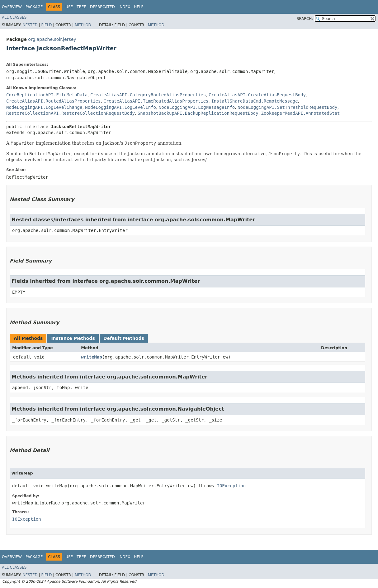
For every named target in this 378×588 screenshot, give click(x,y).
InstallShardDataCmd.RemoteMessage (254, 101)
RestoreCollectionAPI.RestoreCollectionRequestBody (71, 113)
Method (83, 25)
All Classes (14, 17)
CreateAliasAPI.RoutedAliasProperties (53, 101)
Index (125, 7)
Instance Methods (73, 338)
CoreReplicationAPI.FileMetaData (47, 95)
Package (34, 7)
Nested (30, 25)
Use (69, 7)
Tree (81, 7)
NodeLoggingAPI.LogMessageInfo (197, 107)
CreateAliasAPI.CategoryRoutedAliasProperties (148, 95)
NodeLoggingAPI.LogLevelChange (44, 107)
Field (46, 25)
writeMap (91, 357)
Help (139, 7)
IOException (231, 486)
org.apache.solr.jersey (52, 39)
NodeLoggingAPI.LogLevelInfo (120, 107)
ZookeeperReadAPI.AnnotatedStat (301, 113)
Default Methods (124, 338)
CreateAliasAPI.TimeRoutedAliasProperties (156, 101)
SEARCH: (305, 19)
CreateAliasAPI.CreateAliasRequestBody (257, 95)
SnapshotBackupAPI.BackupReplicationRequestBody (198, 113)
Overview (12, 7)
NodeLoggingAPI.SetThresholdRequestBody (287, 107)
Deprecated (102, 7)
